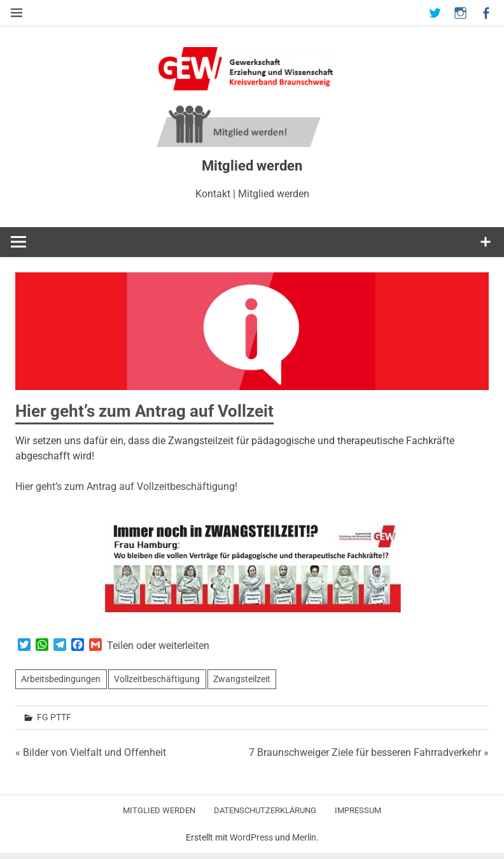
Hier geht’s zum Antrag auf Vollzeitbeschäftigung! (126, 486)
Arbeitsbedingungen (61, 679)
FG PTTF (54, 717)
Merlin (304, 837)
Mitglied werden (274, 194)
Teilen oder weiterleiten (158, 646)
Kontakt (213, 194)
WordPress (251, 837)
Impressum (358, 810)
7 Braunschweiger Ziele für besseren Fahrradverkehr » (369, 752)
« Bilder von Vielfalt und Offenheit (91, 752)
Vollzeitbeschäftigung (157, 679)
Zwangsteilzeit (242, 679)
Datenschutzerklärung (265, 810)
